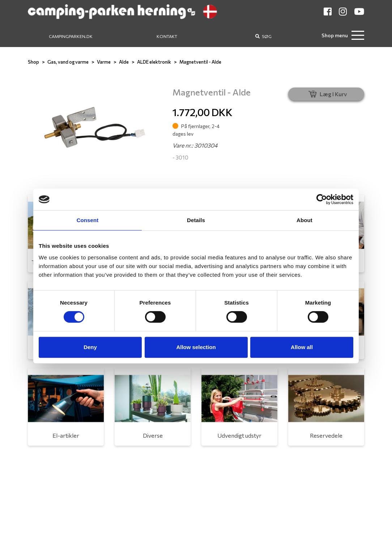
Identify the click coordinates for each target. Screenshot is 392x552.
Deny (90, 347)
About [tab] (304, 220)
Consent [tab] (88, 220)
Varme (104, 62)
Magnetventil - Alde (200, 62)
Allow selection (196, 347)
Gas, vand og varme (68, 62)
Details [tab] (196, 220)
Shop (33, 62)
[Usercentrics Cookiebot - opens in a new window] (322, 199)
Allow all (302, 347)
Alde (124, 62)
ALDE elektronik (154, 62)
